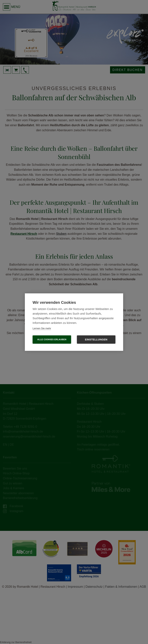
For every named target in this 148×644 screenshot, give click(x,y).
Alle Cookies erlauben (52, 339)
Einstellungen (96, 340)
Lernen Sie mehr (42, 328)
